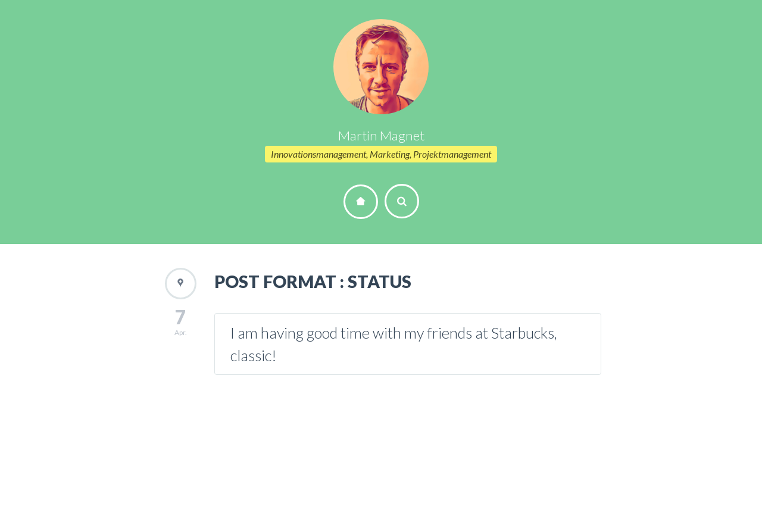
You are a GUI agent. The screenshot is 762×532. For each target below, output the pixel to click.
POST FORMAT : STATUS (313, 281)
